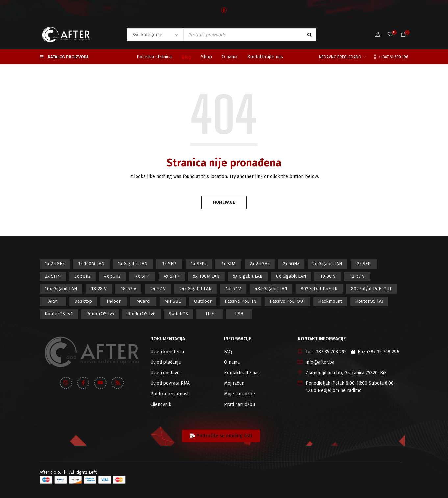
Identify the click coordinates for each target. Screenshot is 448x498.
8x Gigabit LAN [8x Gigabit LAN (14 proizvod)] (291, 276)
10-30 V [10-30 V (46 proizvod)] (328, 276)
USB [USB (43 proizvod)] (239, 314)
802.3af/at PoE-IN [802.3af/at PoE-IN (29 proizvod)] (319, 289)
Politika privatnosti (170, 394)
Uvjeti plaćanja (165, 362)
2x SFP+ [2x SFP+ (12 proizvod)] (53, 276)
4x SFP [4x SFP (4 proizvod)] (142, 276)
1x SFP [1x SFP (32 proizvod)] (169, 264)
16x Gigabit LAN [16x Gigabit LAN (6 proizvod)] (61, 289)
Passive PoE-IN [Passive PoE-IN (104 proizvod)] (241, 301)
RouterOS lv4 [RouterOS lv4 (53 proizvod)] (59, 314)
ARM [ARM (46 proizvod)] (53, 301)
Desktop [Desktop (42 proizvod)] (83, 301)
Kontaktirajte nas (242, 373)
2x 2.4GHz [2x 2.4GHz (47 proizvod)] (260, 264)
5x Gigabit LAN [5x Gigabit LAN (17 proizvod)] (248, 276)
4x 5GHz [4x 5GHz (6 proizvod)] (112, 276)
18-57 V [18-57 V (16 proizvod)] (128, 289)
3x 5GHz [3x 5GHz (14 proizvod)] (83, 276)
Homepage (224, 202)
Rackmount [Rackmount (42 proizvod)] (330, 301)
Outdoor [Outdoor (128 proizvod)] (203, 301)
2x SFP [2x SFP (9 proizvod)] (364, 264)
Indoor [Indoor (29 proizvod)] (114, 301)
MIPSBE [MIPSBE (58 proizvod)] (173, 301)
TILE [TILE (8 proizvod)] (210, 314)
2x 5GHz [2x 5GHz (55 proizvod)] (291, 264)
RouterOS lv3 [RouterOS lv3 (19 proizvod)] (369, 301)
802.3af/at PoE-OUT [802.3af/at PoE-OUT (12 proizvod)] (371, 289)
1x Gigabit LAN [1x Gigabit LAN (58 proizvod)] (133, 264)
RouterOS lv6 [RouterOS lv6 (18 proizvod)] (141, 314)
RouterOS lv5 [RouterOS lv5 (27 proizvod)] (100, 314)
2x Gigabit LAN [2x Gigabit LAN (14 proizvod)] (327, 264)
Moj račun (234, 383)
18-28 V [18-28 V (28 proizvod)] (99, 289)
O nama (232, 362)
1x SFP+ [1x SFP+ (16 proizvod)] (199, 264)
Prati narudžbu (239, 404)
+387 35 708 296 (383, 352)
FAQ (228, 352)
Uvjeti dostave (165, 373)
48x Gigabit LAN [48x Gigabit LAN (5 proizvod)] (271, 289)
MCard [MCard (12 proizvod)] (143, 301)
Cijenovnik (161, 404)
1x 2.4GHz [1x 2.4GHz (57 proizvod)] (55, 264)
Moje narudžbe (239, 394)
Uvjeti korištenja (167, 352)
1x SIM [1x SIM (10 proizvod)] (228, 264)
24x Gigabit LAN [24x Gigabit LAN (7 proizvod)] (196, 289)
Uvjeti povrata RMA (170, 383)
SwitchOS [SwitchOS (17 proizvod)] (178, 314)
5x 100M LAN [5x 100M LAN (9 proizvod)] (206, 276)
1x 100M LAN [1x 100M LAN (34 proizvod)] (91, 264)
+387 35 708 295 (330, 352)
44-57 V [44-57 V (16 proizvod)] (233, 289)
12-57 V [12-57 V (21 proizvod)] (357, 276)
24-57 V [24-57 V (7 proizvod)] (158, 289)
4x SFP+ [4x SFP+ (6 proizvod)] (172, 276)
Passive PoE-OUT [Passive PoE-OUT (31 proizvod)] (287, 301)
